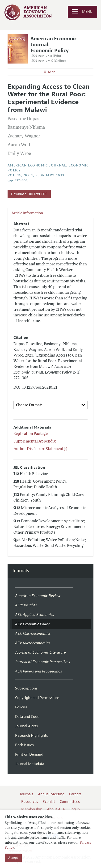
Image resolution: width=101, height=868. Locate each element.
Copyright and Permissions (37, 698)
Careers (75, 794)
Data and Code (27, 717)
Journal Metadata (30, 764)
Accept (13, 858)
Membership (32, 809)
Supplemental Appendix (35, 442)
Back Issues (24, 745)
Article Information (27, 213)
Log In (75, 809)
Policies (21, 707)
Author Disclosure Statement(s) (40, 449)
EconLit (49, 802)
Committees (70, 802)
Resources (30, 802)
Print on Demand (29, 754)
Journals (20, 571)
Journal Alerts (26, 726)
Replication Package (31, 434)
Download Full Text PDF (29, 194)
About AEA (56, 809)
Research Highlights (32, 736)
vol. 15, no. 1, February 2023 (36, 175)
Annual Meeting (51, 794)
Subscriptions (26, 688)
